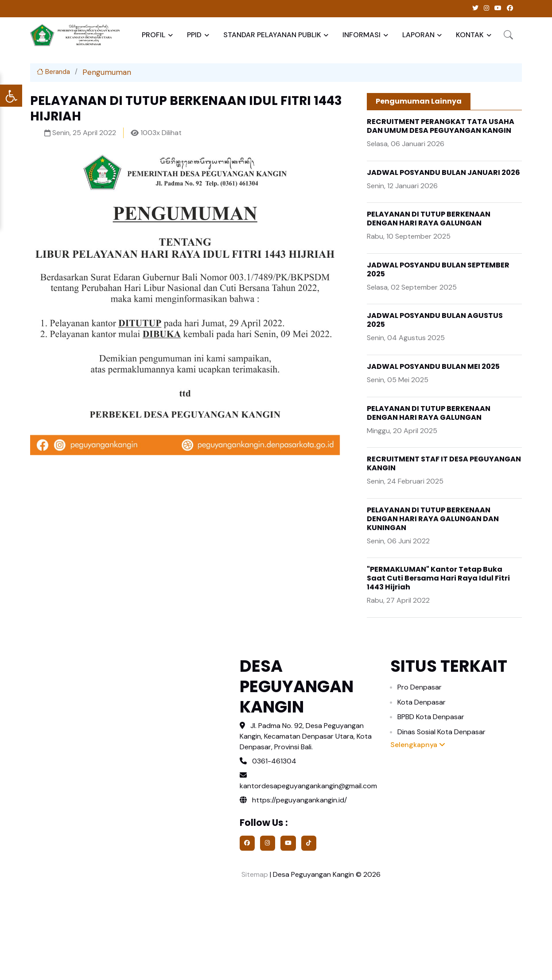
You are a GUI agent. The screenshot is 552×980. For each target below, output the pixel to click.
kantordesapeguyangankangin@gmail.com (308, 786)
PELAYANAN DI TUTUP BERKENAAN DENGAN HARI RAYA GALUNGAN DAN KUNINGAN (433, 519)
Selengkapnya (418, 745)
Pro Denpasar (420, 687)
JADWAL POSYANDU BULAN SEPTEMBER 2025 (438, 269)
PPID (194, 35)
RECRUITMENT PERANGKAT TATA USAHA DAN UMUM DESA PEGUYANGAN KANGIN (441, 126)
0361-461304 (274, 761)
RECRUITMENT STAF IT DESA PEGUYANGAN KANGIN (444, 463)
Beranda (53, 72)
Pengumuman (107, 72)
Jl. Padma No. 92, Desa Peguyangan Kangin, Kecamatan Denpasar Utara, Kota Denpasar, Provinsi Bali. (306, 736)
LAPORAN (418, 35)
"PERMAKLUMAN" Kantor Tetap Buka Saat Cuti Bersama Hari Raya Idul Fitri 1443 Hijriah (438, 578)
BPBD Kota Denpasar (431, 717)
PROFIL (154, 35)
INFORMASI (362, 35)
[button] (508, 35)
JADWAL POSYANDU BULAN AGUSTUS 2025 (435, 320)
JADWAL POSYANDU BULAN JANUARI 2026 (443, 172)
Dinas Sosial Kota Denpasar (441, 732)
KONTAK (470, 35)
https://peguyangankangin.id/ (293, 800)
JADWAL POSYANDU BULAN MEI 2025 (433, 366)
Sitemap (254, 874)
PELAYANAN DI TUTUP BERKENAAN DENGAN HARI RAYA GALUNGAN (429, 219)
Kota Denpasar (422, 702)
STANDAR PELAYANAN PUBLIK (272, 35)
